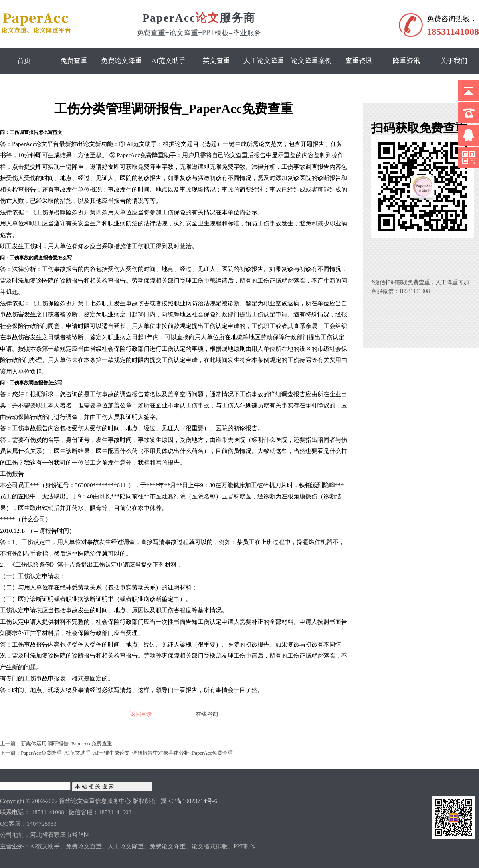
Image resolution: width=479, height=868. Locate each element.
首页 (24, 61)
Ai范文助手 (169, 61)
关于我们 (454, 61)
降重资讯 (406, 61)
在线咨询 (207, 714)
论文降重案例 (311, 61)
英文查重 (216, 61)
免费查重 (74, 61)
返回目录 (141, 714)
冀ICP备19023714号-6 (189, 801)
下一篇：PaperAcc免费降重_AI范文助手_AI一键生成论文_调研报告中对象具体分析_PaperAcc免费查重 (117, 753)
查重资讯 (359, 61)
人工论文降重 (264, 61)
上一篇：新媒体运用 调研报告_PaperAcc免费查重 (56, 744)
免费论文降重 (121, 61)
